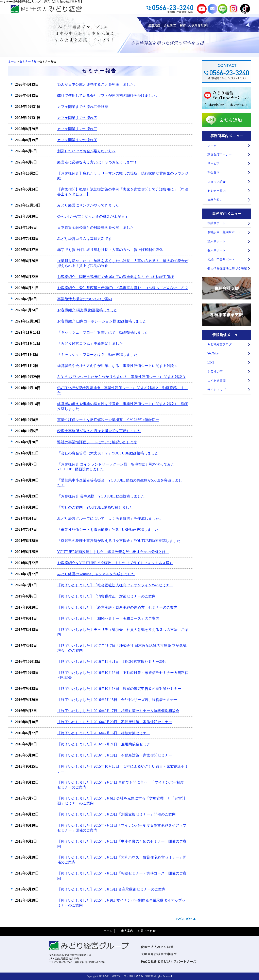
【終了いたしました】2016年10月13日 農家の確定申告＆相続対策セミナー (119, 689)
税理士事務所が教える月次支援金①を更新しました (99, 431)
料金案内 (213, 173)
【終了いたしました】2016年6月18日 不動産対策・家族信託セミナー (115, 755)
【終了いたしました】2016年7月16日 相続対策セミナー (104, 733)
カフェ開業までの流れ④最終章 (83, 107)
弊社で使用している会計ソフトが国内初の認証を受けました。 (108, 96)
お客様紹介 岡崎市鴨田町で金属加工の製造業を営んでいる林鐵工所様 (116, 277)
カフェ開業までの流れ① (77, 140)
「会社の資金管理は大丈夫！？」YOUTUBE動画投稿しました (108, 453)
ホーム (12, 62)
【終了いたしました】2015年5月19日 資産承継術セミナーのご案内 (111, 889)
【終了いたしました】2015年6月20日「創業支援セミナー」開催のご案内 (116, 814)
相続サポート (217, 223)
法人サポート (217, 241)
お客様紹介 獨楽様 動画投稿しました (87, 310)
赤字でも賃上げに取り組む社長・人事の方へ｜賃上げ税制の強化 (110, 250)
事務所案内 (215, 200)
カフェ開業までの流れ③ (77, 118)
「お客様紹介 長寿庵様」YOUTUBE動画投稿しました (101, 496)
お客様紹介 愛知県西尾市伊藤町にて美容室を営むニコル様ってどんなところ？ (123, 288)
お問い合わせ (146, 931)
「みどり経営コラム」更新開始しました (90, 344)
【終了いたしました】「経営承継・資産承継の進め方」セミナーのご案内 (117, 607)
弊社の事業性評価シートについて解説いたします (97, 442)
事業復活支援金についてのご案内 (85, 299)
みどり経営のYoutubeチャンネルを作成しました (96, 574)
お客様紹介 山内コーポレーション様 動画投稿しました (102, 321)
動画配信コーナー (220, 154)
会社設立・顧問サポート (224, 232)
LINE (211, 362)
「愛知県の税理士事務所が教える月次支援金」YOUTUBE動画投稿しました (119, 541)
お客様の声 (215, 372)
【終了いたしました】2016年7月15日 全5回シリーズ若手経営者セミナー (117, 700)
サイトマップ (217, 390)
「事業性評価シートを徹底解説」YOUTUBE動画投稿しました (108, 530)
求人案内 (127, 931)
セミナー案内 (217, 191)
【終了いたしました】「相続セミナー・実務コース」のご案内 (108, 619)
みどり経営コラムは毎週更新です (85, 239)
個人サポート (217, 250)
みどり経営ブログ (220, 344)
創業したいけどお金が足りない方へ (86, 151)
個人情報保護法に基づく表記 (227, 269)
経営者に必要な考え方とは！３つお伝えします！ (97, 162)
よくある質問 (217, 381)
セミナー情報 (28, 62)
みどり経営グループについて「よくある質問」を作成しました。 (110, 518)
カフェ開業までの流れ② (77, 129)
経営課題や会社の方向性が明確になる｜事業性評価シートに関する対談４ (117, 366)
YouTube (213, 353)
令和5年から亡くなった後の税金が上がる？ (93, 216)
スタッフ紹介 (217, 182)
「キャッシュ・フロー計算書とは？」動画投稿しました (103, 332)
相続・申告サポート (221, 259)
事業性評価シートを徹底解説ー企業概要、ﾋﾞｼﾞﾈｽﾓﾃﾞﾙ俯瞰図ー (108, 420)
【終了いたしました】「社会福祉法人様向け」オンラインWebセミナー (115, 585)
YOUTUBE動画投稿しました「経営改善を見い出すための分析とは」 (113, 552)
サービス (213, 163)
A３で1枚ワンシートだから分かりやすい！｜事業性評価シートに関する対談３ (121, 377)
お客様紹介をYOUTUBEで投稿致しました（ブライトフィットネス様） (115, 563)
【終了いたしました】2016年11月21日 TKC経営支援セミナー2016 (112, 662)
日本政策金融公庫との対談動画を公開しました (96, 228)
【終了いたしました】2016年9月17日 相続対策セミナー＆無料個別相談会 (118, 711)
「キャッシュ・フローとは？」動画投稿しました (97, 355)
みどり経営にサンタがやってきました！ (90, 205)
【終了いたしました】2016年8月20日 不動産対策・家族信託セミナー (115, 722)
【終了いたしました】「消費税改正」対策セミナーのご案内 (106, 596)
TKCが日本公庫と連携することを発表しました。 (97, 84)
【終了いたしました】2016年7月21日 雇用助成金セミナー (106, 744)
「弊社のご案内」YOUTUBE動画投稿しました (95, 507)
